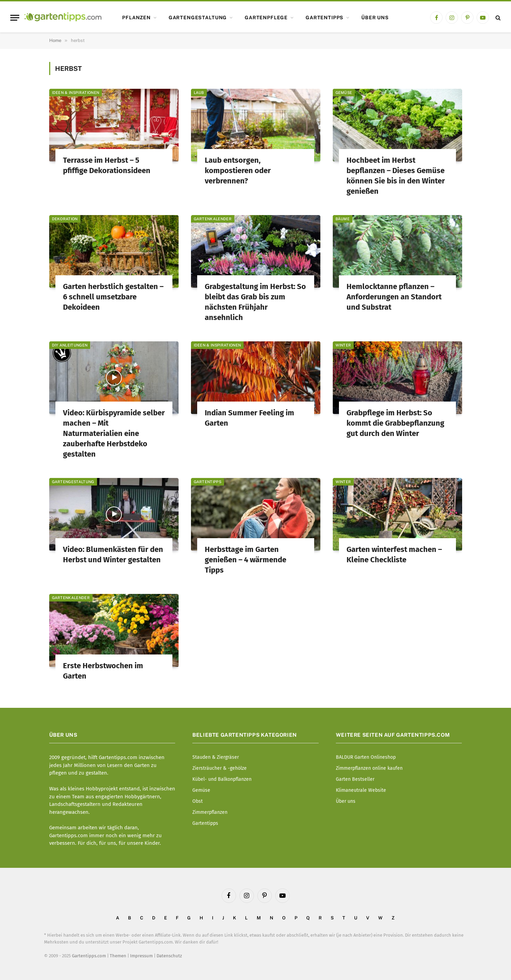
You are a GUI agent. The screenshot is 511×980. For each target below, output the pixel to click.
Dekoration (65, 219)
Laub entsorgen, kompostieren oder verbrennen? (238, 171)
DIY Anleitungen (70, 345)
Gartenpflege (266, 18)
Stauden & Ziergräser (216, 757)
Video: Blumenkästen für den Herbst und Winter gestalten (113, 555)
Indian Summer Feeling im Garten (249, 418)
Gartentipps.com (89, 956)
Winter (343, 345)
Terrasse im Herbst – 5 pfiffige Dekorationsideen (107, 165)
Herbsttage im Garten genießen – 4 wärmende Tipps (246, 560)
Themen (118, 956)
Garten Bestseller (355, 779)
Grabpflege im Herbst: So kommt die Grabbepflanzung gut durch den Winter (395, 423)
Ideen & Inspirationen (76, 93)
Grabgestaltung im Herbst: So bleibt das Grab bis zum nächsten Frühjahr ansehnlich (255, 302)
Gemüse (344, 93)
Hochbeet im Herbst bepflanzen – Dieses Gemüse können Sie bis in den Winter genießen (396, 176)
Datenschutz (169, 956)
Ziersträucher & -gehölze (220, 768)
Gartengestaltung (198, 18)
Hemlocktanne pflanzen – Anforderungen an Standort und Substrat (394, 297)
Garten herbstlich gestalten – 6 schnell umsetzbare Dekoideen (113, 297)
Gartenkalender (213, 219)
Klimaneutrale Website (361, 790)
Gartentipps (324, 18)
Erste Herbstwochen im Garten (103, 671)
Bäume (343, 219)
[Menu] (15, 18)
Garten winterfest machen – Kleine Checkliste (394, 555)
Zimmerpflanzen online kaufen (369, 768)
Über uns (375, 18)
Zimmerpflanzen (210, 812)
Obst (198, 801)
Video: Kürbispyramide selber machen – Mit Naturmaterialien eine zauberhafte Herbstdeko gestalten (114, 433)
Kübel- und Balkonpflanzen (222, 779)
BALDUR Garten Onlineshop (366, 757)
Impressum (141, 956)
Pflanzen (136, 18)
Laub (199, 93)
